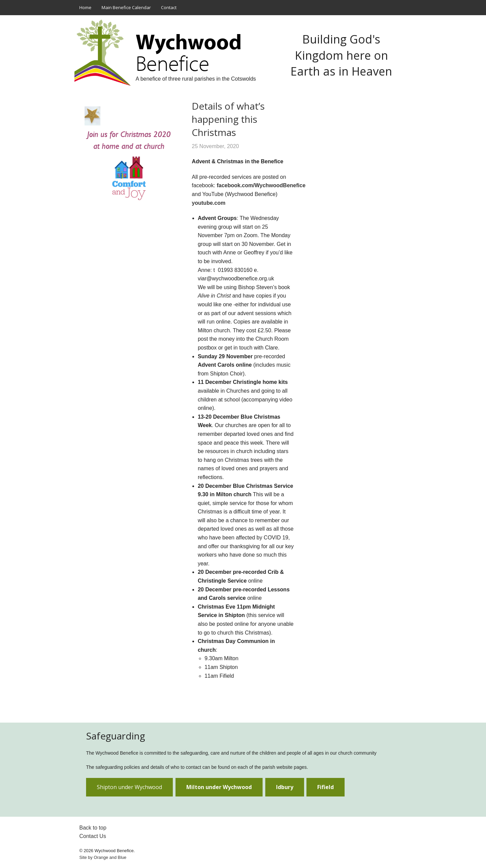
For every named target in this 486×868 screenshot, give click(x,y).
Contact (169, 7)
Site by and (103, 857)
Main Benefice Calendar (126, 7)
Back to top (93, 828)
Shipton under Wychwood (129, 787)
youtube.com (209, 203)
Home (85, 7)
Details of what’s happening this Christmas (228, 119)
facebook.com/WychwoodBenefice (261, 185)
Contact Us (93, 836)
